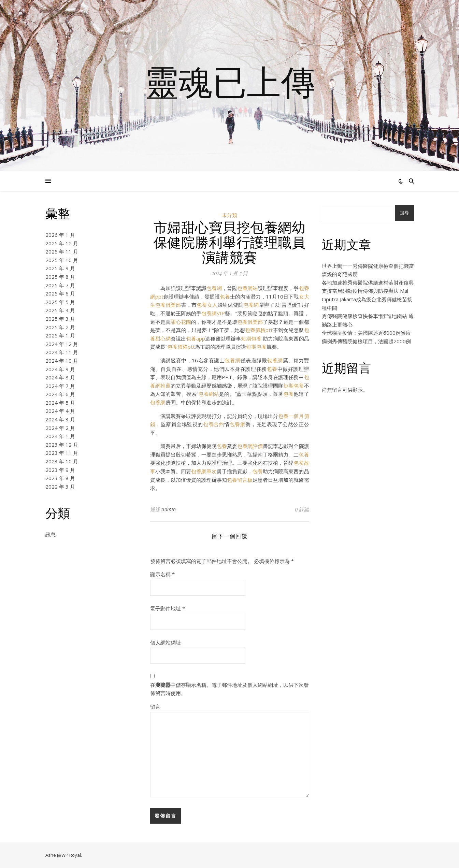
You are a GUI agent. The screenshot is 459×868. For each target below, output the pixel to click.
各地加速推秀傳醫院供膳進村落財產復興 (368, 283)
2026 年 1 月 (60, 235)
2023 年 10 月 (62, 461)
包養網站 (247, 288)
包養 (225, 296)
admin (169, 509)
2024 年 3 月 (60, 419)
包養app (196, 338)
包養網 (214, 288)
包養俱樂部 (250, 322)
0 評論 (302, 509)
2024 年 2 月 (60, 428)
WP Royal (71, 855)
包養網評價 (250, 446)
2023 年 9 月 (60, 470)
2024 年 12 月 (62, 344)
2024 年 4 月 (60, 411)
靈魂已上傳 (230, 81)
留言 (155, 707)
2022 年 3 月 (60, 487)
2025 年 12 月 (62, 243)
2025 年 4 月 (60, 310)
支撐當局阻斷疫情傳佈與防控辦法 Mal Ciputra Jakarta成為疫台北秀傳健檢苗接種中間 (367, 299)
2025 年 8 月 (60, 277)
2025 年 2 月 (60, 327)
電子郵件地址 (168, 608)
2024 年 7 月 (60, 386)
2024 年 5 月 (60, 403)
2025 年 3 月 (60, 319)
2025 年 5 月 (60, 302)
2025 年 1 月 (60, 335)
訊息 (51, 534)
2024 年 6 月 (60, 394)
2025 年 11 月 (62, 251)
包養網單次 (204, 471)
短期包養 (251, 338)
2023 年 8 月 (60, 478)
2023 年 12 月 (62, 445)
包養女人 (207, 305)
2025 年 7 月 (60, 285)
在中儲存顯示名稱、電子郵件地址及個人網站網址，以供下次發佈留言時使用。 (230, 689)
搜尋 (404, 213)
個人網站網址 (166, 642)
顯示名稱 (162, 574)
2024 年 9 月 (60, 369)
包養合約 (214, 424)
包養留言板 (240, 480)
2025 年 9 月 (60, 268)
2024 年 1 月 (60, 436)
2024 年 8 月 (60, 377)
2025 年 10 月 (62, 260)
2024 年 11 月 (62, 352)
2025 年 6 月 (60, 293)
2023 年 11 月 (62, 453)
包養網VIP (213, 313)
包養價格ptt (259, 330)
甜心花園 (181, 322)
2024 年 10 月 (62, 361)
